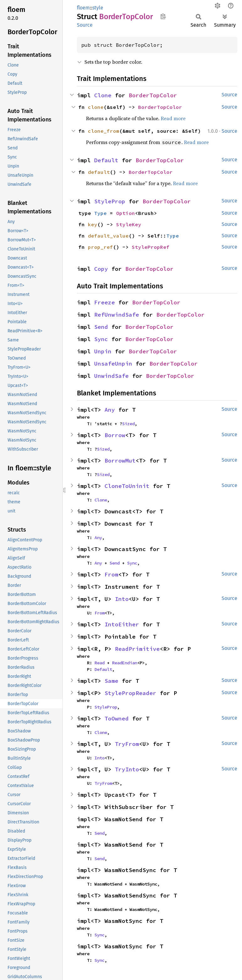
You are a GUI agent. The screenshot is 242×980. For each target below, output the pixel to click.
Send (101, 327)
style (98, 8)
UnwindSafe (111, 376)
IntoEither (122, 624)
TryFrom (127, 744)
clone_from (104, 131)
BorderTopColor (153, 95)
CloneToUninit (127, 486)
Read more (173, 118)
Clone (103, 95)
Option (126, 213)
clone (96, 107)
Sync (101, 339)
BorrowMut (120, 461)
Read (99, 663)
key (93, 224)
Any (110, 410)
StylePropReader (130, 693)
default (99, 172)
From (111, 574)
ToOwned (117, 718)
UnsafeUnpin (113, 364)
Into (122, 599)
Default (106, 160)
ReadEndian (125, 663)
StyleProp (110, 201)
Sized (128, 424)
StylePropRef (151, 247)
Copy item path (163, 16)
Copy (101, 269)
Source (85, 25)
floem (83, 8)
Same (111, 681)
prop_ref (100, 247)
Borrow (115, 435)
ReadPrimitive (137, 649)
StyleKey (129, 224)
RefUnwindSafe (117, 315)
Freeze (105, 302)
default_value (108, 236)
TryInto (127, 769)
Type (100, 213)
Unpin (103, 351)
